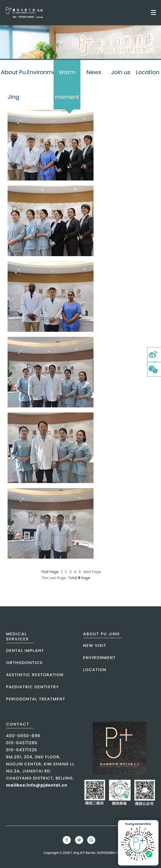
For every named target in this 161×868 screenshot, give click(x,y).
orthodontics (24, 663)
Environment (40, 72)
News (94, 72)
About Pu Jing (14, 85)
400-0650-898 (23, 736)
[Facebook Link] (67, 840)
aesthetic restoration (35, 675)
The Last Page (54, 578)
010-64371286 (22, 743)
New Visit (95, 646)
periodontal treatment (36, 699)
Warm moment (67, 89)
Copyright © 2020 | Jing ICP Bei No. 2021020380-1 (80, 853)
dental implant (25, 651)
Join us (121, 72)
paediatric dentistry (32, 687)
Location (147, 72)
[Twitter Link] (79, 840)
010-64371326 (22, 750)
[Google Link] (91, 840)
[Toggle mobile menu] (153, 12)
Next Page (92, 572)
